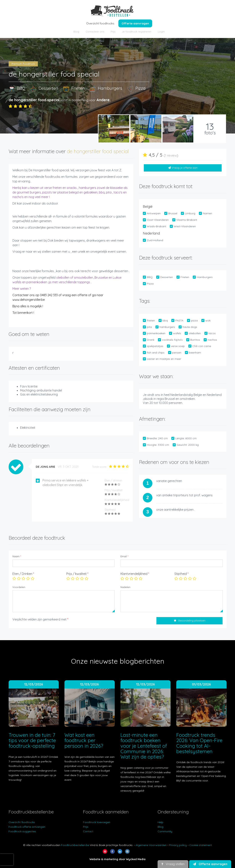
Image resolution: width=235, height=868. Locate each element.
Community (165, 831)
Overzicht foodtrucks (100, 23)
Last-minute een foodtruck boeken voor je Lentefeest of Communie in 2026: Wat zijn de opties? (144, 746)
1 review (171, 155)
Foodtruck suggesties (22, 831)
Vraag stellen (173, 864)
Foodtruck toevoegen (97, 822)
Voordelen (19, 587)
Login (161, 32)
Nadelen (125, 587)
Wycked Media (136, 859)
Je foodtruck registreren (137, 32)
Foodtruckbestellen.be (75, 845)
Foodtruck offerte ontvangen (27, 827)
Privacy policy (178, 845)
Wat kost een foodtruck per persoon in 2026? (84, 740)
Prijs (113, 32)
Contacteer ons (95, 32)
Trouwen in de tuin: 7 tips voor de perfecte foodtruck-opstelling (32, 740)
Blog (76, 32)
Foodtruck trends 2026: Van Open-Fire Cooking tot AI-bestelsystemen (199, 743)
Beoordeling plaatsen (190, 620)
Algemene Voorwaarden (151, 845)
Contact (88, 831)
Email (124, 556)
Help (160, 822)
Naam (17, 556)
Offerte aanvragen (135, 23)
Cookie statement (201, 845)
